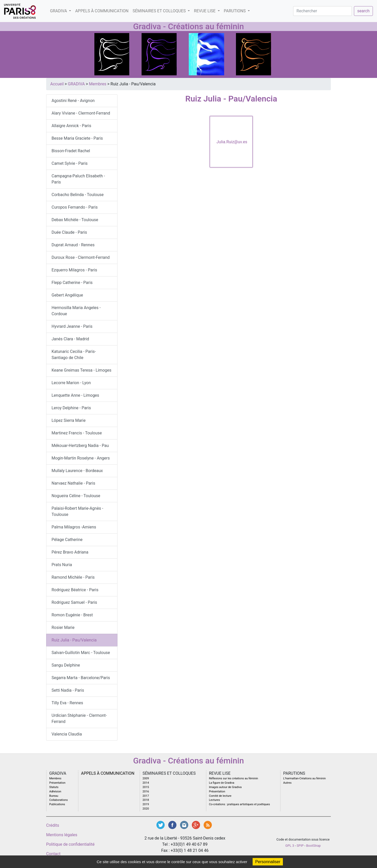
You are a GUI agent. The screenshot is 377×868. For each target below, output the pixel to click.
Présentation (57, 783)
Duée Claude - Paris (69, 232)
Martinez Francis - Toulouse (77, 433)
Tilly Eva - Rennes (67, 703)
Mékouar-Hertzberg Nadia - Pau (80, 446)
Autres (287, 783)
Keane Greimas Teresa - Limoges (81, 370)
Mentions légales (62, 835)
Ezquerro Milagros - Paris (74, 270)
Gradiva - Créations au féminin (188, 26)
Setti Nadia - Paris (68, 690)
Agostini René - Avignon (73, 101)
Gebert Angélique (67, 295)
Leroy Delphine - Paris (71, 408)
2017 (146, 796)
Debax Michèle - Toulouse (75, 220)
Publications (57, 804)
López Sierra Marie (69, 420)
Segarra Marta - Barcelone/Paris (81, 678)
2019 (146, 804)
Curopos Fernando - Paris (75, 207)
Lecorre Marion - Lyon (71, 383)
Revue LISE (205, 11)
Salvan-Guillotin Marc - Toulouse (81, 653)
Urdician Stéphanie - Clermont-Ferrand (79, 718)
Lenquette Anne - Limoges (75, 395)
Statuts (54, 787)
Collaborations (58, 800)
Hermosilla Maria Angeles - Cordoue (76, 311)
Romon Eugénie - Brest (72, 615)
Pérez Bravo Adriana (70, 552)
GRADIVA (59, 11)
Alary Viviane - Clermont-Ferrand (81, 113)
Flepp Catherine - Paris (72, 283)
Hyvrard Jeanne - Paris (72, 326)
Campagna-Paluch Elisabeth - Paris (78, 179)
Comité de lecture (220, 796)
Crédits (53, 825)
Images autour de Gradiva (225, 787)
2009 (146, 778)
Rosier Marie (63, 627)
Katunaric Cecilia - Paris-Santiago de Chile (74, 355)
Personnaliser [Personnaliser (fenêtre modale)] (268, 862)
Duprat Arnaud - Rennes (73, 245)
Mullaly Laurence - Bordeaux (77, 471)
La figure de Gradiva (222, 783)
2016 (146, 792)
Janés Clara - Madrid (70, 339)
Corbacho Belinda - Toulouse (78, 195)
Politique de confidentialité (70, 844)
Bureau (54, 796)
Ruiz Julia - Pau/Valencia (74, 640)
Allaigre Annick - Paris (71, 126)
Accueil (57, 84)
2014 (146, 783)
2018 (146, 800)
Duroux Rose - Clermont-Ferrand (81, 257)
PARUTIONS (235, 11)
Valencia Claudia (67, 734)
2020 (146, 809)
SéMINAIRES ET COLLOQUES (160, 11)
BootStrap (314, 846)
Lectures (215, 800)
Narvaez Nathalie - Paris (73, 483)
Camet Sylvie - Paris (70, 163)
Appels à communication (102, 11)
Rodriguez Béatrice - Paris (75, 590)
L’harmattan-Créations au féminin (304, 778)
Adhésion (55, 792)
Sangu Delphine (66, 665)
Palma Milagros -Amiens (74, 527)
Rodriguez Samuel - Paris (74, 602)
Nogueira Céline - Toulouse (76, 496)
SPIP (300, 846)
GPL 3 (290, 846)
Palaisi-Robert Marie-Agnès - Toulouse (77, 511)
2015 (146, 787)
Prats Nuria (62, 565)
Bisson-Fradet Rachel (71, 151)
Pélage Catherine (67, 540)
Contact (53, 854)
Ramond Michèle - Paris (73, 577)
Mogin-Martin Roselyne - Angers (81, 458)
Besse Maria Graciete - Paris (77, 138)
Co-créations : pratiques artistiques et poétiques (240, 804)
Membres (98, 84)
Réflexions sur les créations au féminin (234, 778)
